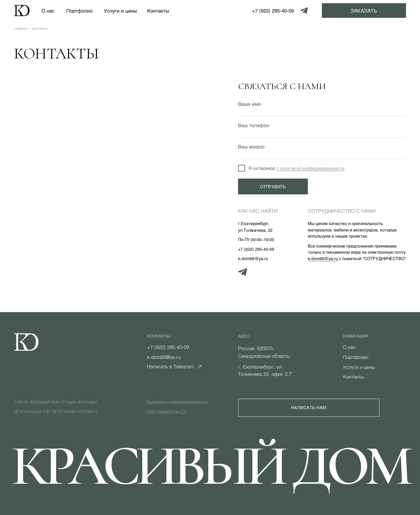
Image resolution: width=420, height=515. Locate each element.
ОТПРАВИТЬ (273, 187)
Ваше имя (249, 104)
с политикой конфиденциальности (310, 168)
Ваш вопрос (251, 146)
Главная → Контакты (31, 29)
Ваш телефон (254, 125)
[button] (364, 11)
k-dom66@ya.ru (323, 259)
